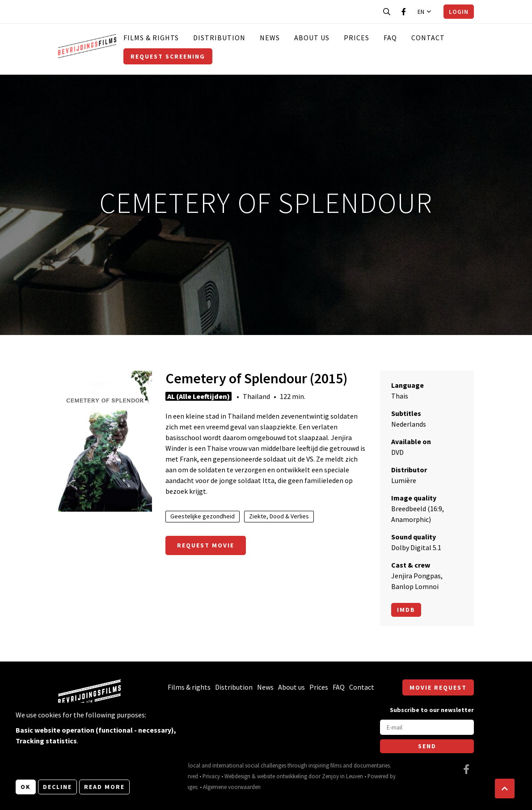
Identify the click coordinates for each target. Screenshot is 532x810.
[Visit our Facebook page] (404, 12)
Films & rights (151, 38)
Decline (57, 787)
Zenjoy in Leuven (342, 776)
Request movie (206, 545)
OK (26, 787)
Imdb (406, 610)
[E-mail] (427, 727)
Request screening (168, 56)
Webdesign (237, 776)
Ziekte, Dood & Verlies (279, 516)
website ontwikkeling (282, 776)
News (270, 38)
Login (459, 12)
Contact (428, 38)
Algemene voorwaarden (232, 787)
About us (312, 38)
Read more (104, 787)
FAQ (390, 38)
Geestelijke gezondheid (203, 516)
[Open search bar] (387, 12)
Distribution (219, 38)
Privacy (211, 776)
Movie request (438, 687)
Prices (357, 38)
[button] (505, 789)
